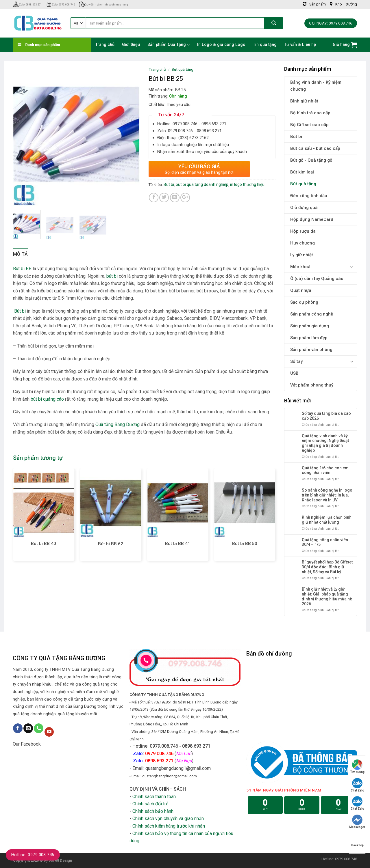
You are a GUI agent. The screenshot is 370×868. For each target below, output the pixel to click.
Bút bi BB (23, 269)
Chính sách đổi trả (150, 804)
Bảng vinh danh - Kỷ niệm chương (316, 86)
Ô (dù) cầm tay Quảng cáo (317, 279)
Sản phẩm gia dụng (310, 326)
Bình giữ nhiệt (304, 101)
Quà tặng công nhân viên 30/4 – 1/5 (325, 542)
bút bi (112, 276)
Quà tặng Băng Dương (118, 424)
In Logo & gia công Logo (221, 45)
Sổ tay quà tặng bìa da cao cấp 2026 (326, 416)
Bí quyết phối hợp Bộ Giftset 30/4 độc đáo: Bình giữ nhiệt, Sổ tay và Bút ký (327, 567)
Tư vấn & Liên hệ (300, 45)
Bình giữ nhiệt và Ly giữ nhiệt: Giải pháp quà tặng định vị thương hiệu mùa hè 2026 (327, 596)
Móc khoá (300, 267)
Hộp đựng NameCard (312, 219)
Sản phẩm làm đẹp (309, 338)
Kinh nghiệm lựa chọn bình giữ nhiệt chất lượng (327, 520)
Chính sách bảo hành (153, 811)
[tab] (21, 254)
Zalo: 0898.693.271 (27, 4)
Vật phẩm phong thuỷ (312, 385)
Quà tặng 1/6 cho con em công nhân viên (325, 470)
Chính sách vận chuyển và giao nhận (168, 818)
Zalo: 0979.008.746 (60, 4)
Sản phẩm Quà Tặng (169, 45)
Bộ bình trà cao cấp (310, 113)
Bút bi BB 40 (44, 544)
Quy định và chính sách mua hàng (103, 4)
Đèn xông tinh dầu (309, 196)
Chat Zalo (357, 785)
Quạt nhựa (301, 290)
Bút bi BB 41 (178, 544)
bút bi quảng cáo (47, 399)
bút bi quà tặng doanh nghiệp (202, 184)
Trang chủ (105, 45)
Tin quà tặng (265, 45)
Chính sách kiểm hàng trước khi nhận (169, 826)
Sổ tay (296, 361)
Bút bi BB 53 (245, 544)
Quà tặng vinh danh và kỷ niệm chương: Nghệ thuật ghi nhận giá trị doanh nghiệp (325, 443)
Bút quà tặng (303, 184)
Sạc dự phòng (304, 302)
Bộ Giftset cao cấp (309, 125)
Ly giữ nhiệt (302, 255)
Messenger (357, 822)
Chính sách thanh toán (154, 797)
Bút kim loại (302, 172)
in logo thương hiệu (247, 184)
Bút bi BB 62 (111, 544)
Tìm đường (357, 767)
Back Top (357, 840)
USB (294, 373)
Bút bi (296, 137)
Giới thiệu (131, 45)
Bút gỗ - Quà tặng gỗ (311, 160)
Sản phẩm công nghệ (312, 314)
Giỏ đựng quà (304, 208)
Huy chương (303, 243)
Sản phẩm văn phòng (311, 350)
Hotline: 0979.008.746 (33, 855)
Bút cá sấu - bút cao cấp (315, 148)
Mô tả (21, 254)
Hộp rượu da (303, 231)
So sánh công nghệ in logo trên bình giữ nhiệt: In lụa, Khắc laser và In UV (327, 495)
